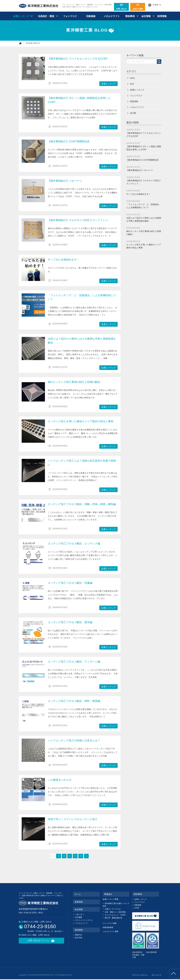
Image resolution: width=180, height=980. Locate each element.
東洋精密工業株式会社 (39, 6)
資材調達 (79, 930)
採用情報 (162, 16)
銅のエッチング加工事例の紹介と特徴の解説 (74, 382)
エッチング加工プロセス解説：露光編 (70, 622)
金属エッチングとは (113, 909)
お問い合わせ (121, 7)
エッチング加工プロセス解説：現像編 (70, 583)
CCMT (137, 908)
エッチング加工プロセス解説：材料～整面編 (74, 701)
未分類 (133, 113)
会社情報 (146, 16)
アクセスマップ (81, 923)
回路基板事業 (108, 927)
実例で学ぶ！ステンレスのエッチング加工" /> (33, 829)
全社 (132, 84)
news (132, 78)
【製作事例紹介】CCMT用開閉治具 (33, 151)
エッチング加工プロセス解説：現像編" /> (33, 593)
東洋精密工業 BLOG (90, 31)
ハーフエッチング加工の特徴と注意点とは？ (74, 740)
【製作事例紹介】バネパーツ (33, 191)
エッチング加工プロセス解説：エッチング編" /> (33, 553)
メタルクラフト (112, 16)
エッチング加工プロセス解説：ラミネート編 (74, 662)
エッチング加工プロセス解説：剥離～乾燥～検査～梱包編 (82, 504)
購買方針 (79, 935)
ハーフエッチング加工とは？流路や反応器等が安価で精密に (33, 470)
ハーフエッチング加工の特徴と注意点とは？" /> (33, 750)
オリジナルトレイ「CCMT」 (116, 915)
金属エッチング (21, 16)
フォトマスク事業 (110, 923)
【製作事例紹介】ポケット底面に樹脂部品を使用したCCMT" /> (33, 108)
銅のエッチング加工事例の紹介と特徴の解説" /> (33, 392)
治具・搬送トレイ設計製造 (115, 912)
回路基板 (91, 16)
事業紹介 (108, 894)
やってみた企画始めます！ (33, 269)
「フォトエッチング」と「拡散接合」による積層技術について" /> (33, 305)
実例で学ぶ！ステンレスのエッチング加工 (73, 819)
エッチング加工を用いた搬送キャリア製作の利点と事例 (81, 421)
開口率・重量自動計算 (114, 918)
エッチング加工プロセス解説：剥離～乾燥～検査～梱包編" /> (33, 514)
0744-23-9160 (40, 926)
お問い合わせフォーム (42, 941)
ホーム (78, 894)
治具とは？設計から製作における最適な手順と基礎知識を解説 (33, 348)
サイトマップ (156, 975)
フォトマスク (70, 16)
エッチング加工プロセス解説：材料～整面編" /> (33, 711)
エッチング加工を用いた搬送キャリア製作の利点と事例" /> (33, 431)
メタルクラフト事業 (111, 931)
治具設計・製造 (46, 16)
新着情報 (79, 902)
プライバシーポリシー (140, 975)
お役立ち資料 (138, 7)
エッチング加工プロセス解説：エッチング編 (74, 544)
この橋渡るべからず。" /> (33, 790)
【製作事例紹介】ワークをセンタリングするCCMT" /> (33, 68)
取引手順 (79, 938)
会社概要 (79, 917)
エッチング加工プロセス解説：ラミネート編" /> (33, 671)
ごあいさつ (80, 914)
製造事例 (130, 16)
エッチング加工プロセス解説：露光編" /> (33, 632)
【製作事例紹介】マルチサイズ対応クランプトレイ (33, 230)
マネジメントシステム (84, 920)
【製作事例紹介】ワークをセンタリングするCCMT (78, 59)
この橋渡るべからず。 (61, 780)
